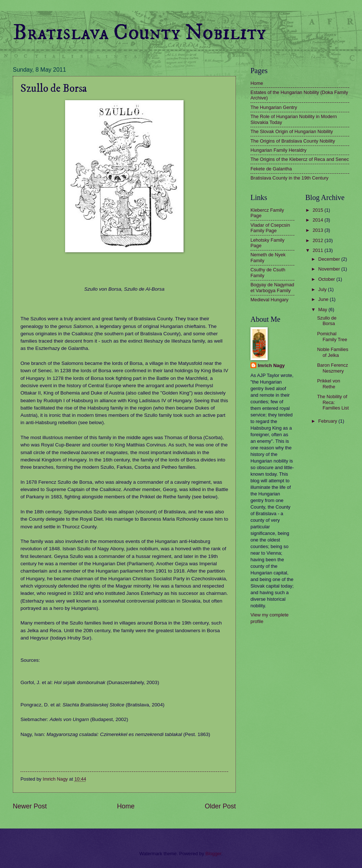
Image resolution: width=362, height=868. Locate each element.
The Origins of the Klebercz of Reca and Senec (300, 159)
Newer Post (30, 806)
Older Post (220, 806)
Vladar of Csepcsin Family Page (270, 228)
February (328, 421)
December (330, 259)
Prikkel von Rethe (329, 384)
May (323, 310)
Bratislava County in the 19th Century (289, 178)
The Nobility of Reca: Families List (333, 402)
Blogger (214, 854)
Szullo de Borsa (327, 321)
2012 (318, 240)
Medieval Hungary (269, 300)
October (327, 279)
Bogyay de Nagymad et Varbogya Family (272, 287)
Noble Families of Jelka (333, 352)
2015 (318, 210)
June (324, 299)
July (323, 289)
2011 (318, 250)
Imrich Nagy (271, 365)
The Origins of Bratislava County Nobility (293, 141)
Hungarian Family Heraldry (278, 150)
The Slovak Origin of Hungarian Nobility (292, 131)
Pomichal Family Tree (332, 336)
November (330, 269)
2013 (318, 230)
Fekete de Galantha (271, 169)
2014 (318, 220)
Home (126, 806)
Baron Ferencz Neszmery (332, 368)
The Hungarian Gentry (274, 107)
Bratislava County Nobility (139, 33)
